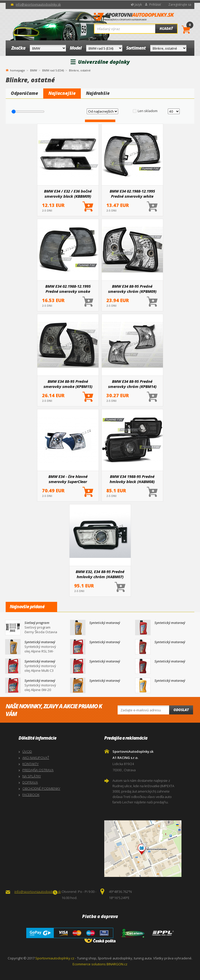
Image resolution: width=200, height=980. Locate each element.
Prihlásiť (155, 4)
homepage (18, 70)
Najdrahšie (98, 93)
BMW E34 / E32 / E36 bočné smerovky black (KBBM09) (68, 194)
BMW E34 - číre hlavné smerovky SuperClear (68, 479)
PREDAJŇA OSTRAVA (38, 770)
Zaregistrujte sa (180, 4)
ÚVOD (27, 751)
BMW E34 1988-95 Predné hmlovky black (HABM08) (132, 479)
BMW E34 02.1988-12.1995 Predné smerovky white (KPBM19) (132, 194)
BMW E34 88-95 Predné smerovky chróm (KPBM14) (132, 384)
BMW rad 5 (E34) (53, 70)
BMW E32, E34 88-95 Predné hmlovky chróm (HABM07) (100, 574)
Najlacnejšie (62, 93)
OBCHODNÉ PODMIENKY (41, 788)
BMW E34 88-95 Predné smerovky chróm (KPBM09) (132, 289)
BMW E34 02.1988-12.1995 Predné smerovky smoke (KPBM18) (68, 289)
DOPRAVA (30, 782)
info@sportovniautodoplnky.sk (38, 4)
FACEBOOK (31, 795)
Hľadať (166, 29)
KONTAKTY (31, 764)
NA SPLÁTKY (32, 776)
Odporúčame (24, 93)
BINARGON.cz (117, 964)
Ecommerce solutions (89, 964)
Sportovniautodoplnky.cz (55, 958)
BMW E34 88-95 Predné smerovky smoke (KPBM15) (68, 384)
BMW (34, 70)
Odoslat (181, 710)
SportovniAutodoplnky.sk (134, 18)
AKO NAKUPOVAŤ (36, 758)
